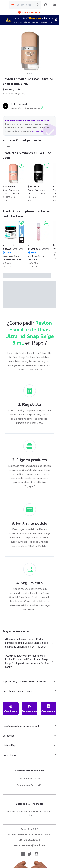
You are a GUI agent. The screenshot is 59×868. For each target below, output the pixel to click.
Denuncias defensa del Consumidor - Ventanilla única (29, 813)
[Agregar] (21, 165)
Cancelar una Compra (30, 778)
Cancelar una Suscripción (30, 785)
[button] (30, 12)
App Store (11, 709)
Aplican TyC (46, 22)
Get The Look (19, 104)
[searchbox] (25, 5)
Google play (30, 709)
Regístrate (35, 18)
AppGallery (48, 709)
